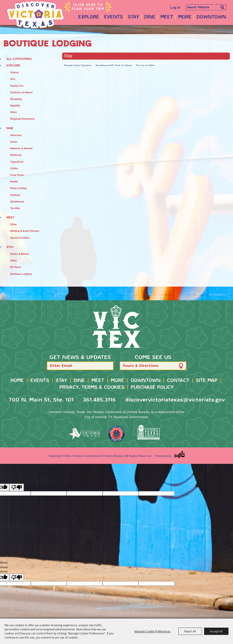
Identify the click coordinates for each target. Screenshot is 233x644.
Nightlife (15, 106)
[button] (108, 366)
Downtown (211, 17)
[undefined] (17, 577)
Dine (150, 17)
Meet (167, 17)
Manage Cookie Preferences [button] (152, 631)
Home (17, 381)
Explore (89, 17)
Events (114, 17)
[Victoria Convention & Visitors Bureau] (35, 15)
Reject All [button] (190, 631)
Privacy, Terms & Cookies (92, 388)
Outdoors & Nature (21, 92)
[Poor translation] (17, 487)
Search (222, 7)
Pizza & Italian (19, 188)
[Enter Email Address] (80, 366)
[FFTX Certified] (148, 432)
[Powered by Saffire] (179, 454)
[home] (116, 326)
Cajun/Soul (17, 162)
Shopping (16, 99)
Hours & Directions (141, 366)
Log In (175, 7)
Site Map (207, 381)
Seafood (15, 195)
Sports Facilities (20, 238)
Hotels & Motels (20, 254)
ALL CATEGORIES (19, 59)
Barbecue (16, 155)
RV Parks (16, 267)
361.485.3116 (99, 400)
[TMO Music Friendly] (116, 434)
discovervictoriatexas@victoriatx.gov (175, 400)
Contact (178, 381)
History (15, 72)
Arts (13, 79)
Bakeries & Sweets (21, 148)
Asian (14, 142)
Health (14, 182)
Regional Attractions (22, 119)
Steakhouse (17, 202)
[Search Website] (206, 7)
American (16, 135)
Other (14, 112)
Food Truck (17, 175)
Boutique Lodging (21, 274)
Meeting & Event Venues (25, 231)
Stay (134, 17)
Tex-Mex (15, 208)
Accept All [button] (216, 631)
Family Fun (17, 86)
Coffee (14, 168)
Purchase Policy (152, 388)
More (185, 17)
